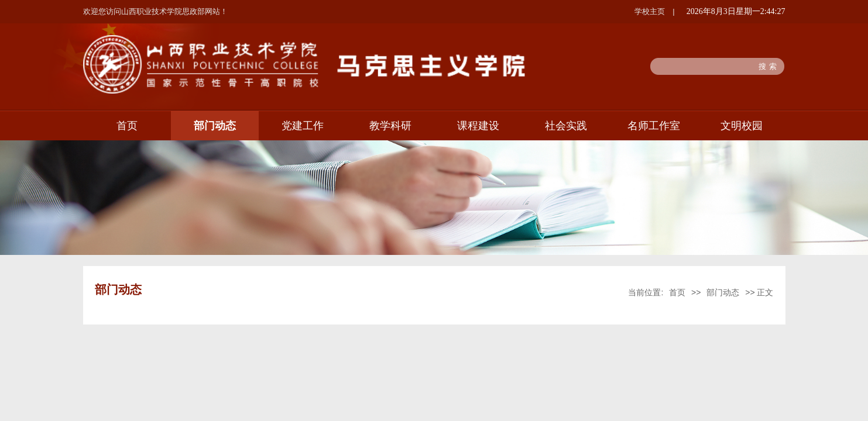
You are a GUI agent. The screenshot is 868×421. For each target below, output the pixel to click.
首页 (127, 126)
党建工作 (303, 126)
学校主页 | (654, 11)
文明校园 (742, 126)
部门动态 (215, 126)
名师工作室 (654, 126)
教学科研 (390, 126)
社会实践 (566, 126)
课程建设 (478, 126)
